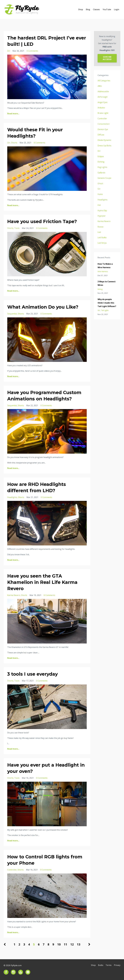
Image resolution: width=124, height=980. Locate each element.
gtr (9, 143)
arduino (101, 108)
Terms (108, 965)
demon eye (103, 129)
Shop (81, 9)
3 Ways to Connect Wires (107, 283)
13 (79, 944)
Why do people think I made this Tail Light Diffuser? (107, 303)
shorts (14, 143)
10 (59, 944)
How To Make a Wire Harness (105, 266)
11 (66, 944)
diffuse (101, 135)
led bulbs (102, 237)
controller (12, 870)
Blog (88, 9)
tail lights (105, 310)
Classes (96, 9)
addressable (103, 91)
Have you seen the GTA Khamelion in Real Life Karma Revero (44, 582)
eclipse (101, 156)
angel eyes (103, 102)
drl (9, 51)
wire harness (103, 271)
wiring (100, 289)
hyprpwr (102, 216)
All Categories (104, 81)
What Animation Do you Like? (45, 307)
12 (72, 944)
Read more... (13, 114)
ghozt (100, 183)
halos (100, 194)
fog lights (102, 167)
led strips (102, 243)
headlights (12, 497)
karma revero (14, 595)
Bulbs (100, 965)
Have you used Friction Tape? (44, 221)
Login (117, 9)
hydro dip (102, 211)
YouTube (107, 9)
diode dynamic (104, 140)
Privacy (117, 965)
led (99, 232)
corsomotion (104, 124)
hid (99, 205)
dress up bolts (104, 146)
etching (101, 162)
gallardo (101, 173)
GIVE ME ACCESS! (107, 58)
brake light (103, 113)
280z (100, 86)
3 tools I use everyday (34, 674)
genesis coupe (104, 178)
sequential (12, 314)
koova (100, 227)
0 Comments (32, 51)
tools (17, 228)
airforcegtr (103, 97)
